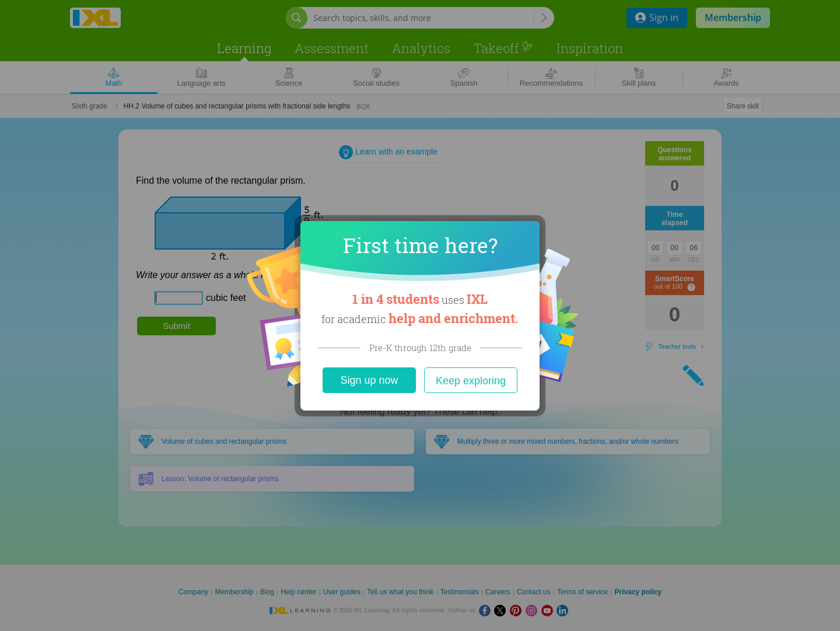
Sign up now (369, 380)
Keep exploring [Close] (471, 381)
